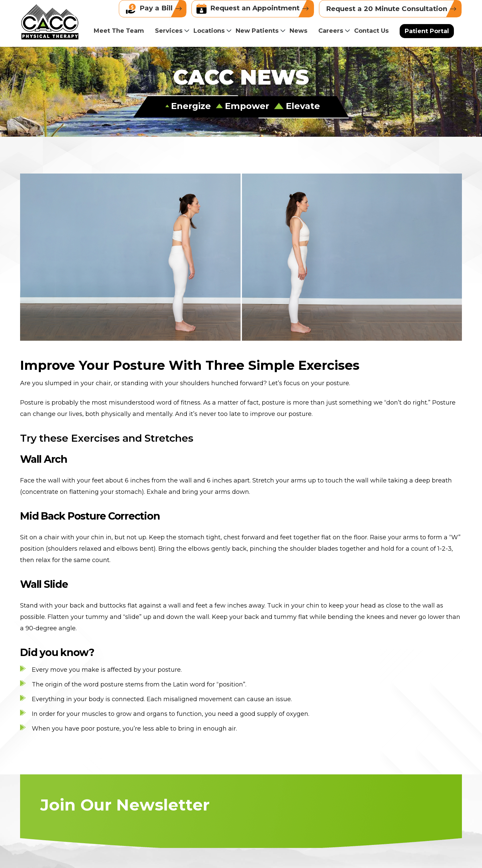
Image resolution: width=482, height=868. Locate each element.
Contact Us (371, 31)
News (298, 31)
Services (169, 31)
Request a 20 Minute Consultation (394, 9)
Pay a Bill (156, 9)
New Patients (257, 31)
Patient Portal (427, 31)
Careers (331, 31)
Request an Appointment (255, 9)
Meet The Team (119, 31)
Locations (209, 31)
